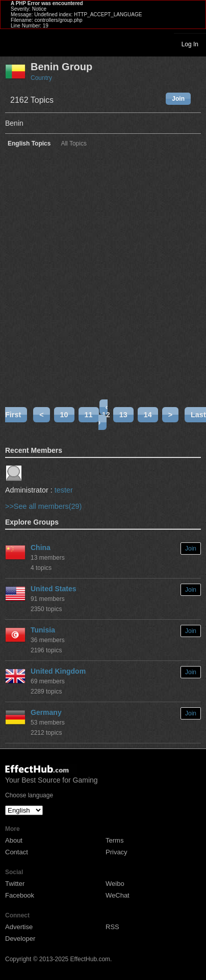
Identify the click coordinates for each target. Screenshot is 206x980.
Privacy (117, 852)
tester (64, 490)
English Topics (29, 144)
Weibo (115, 884)
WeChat (118, 895)
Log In (190, 44)
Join (178, 99)
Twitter (15, 884)
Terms (114, 840)
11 (89, 415)
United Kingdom (58, 671)
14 (148, 415)
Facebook (20, 895)
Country (41, 78)
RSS (112, 927)
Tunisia (43, 630)
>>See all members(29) (43, 506)
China (41, 547)
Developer (20, 939)
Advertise (19, 927)
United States (53, 589)
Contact (17, 852)
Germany (46, 712)
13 (123, 415)
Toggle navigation (12, 44)
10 (64, 415)
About (14, 840)
